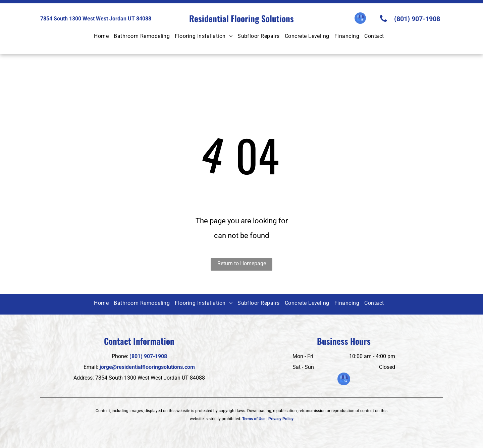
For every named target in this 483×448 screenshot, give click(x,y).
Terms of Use (254, 419)
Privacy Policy (281, 419)
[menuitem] (104, 37)
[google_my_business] (360, 19)
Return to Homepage (242, 263)
